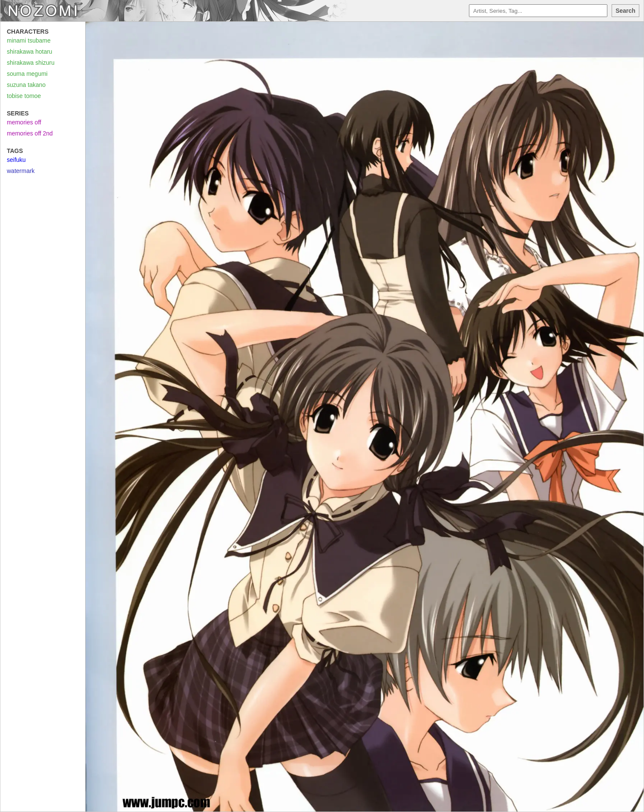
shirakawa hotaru (30, 52)
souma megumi (27, 74)
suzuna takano (26, 85)
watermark (21, 171)
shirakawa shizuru (31, 63)
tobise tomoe (24, 96)
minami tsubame (29, 40)
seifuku (16, 160)
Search (625, 11)
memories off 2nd (30, 133)
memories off (24, 122)
